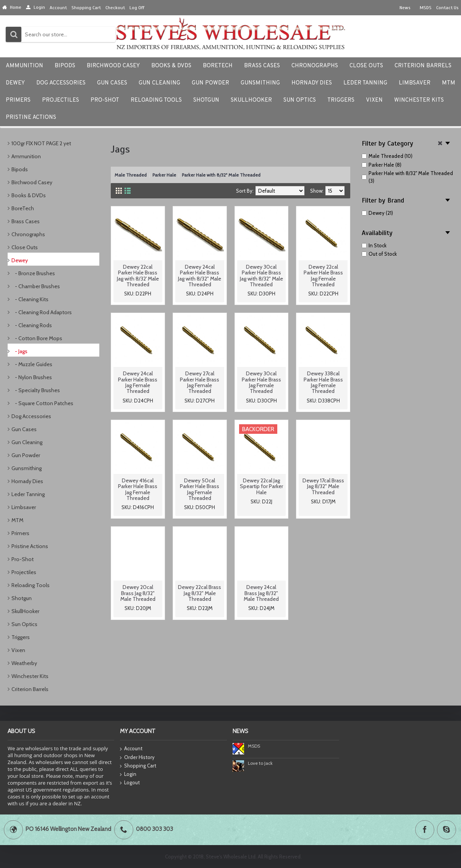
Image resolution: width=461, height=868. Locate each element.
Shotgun (22, 598)
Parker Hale (164, 175)
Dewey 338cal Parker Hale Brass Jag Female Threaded (323, 382)
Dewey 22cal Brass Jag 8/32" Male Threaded (200, 593)
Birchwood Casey (32, 182)
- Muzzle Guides (32, 364)
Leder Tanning (28, 494)
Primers (20, 533)
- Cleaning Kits (30, 299)
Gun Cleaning (27, 442)
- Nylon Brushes (32, 377)
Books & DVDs (29, 195)
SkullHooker (25, 611)
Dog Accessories (31, 416)
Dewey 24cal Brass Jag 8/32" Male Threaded (261, 593)
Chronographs (28, 234)
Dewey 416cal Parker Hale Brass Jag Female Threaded (138, 489)
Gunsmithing (27, 468)
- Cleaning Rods (32, 325)
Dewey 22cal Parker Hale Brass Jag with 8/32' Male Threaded (138, 276)
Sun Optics (24, 624)
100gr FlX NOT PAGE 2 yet (41, 143)
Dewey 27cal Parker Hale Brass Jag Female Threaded (200, 382)
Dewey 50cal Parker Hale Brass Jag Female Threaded (200, 489)
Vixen (18, 650)
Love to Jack (260, 763)
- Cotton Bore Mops (37, 338)
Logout (130, 783)
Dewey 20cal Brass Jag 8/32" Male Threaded (138, 593)
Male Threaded (131, 175)
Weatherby (24, 663)
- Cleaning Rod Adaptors (42, 312)
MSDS (254, 746)
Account (131, 749)
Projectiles (24, 572)
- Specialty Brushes (36, 390)
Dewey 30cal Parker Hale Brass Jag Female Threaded (261, 382)
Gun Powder (26, 455)
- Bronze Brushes (33, 273)
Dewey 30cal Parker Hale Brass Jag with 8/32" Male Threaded (261, 276)
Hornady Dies (27, 481)
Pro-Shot (23, 559)
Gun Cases (24, 429)
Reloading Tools (31, 585)
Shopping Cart (138, 766)
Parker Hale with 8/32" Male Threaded (221, 175)
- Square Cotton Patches (42, 403)
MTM (17, 520)
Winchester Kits (30, 676)
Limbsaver (24, 507)
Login (128, 774)
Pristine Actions (30, 546)
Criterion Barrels (30, 689)
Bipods (20, 169)
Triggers (21, 637)
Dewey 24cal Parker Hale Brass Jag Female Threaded (138, 382)
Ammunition (26, 156)
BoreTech (23, 208)
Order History (137, 758)
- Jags (19, 351)
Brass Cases (26, 221)
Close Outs (25, 247)
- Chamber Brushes (36, 286)
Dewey (20, 260)
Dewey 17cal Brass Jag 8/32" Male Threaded (323, 486)
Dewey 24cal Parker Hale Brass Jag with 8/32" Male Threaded (200, 276)
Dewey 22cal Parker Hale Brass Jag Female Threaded (323, 276)
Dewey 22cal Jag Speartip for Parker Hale (261, 486)
